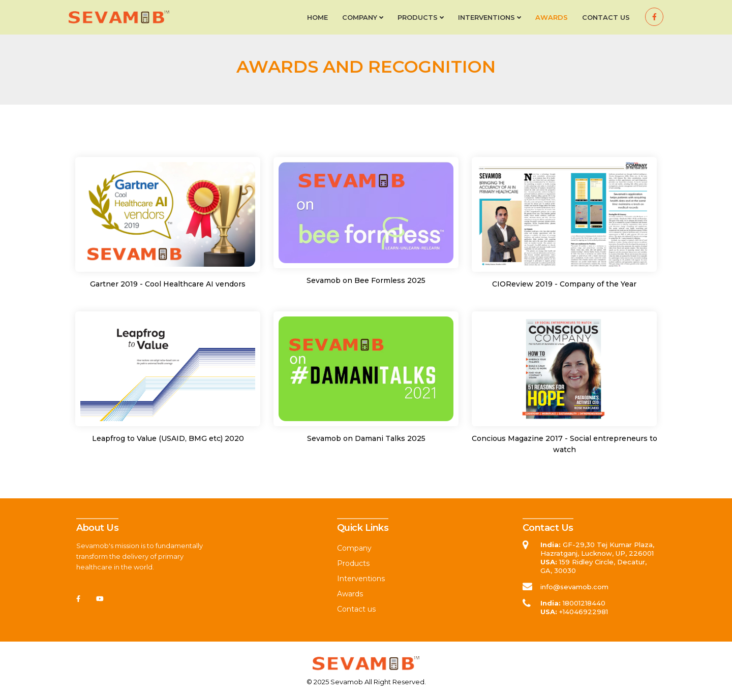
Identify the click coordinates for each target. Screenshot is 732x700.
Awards (552, 17)
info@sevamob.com (574, 587)
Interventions (490, 17)
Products (421, 17)
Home (317, 17)
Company (363, 17)
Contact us (606, 17)
